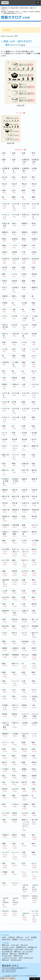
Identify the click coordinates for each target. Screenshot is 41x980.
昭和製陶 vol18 (21, 947)
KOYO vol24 (19, 949)
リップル (35, 350)
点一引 (24, 634)
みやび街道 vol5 (7, 951)
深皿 (24, 691)
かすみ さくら (6, 217)
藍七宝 (24, 750)
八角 (4, 311)
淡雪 (24, 427)
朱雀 (24, 154)
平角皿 (34, 326)
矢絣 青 (25, 491)
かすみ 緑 (25, 206)
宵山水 (34, 185)
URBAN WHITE (35, 899)
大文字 (24, 542)
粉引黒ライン (25, 798)
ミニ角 (5, 350)
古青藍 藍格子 (25, 170)
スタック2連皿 (25, 716)
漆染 (34, 465)
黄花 (14, 627)
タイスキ (6, 854)
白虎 (4, 154)
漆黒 (34, 191)
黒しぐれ (35, 620)
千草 (34, 246)
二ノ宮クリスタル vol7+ (10, 958)
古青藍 (34, 169)
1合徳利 (25, 724)
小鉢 (4, 379)
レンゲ (34, 735)
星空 (14, 542)
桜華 (4, 191)
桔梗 (24, 297)
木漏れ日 (15, 385)
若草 (14, 434)
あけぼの (15, 582)
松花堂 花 (6, 261)
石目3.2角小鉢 (5, 327)
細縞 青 (34, 480)
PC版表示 (5, 3)
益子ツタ (25, 627)
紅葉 (14, 269)
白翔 (25, 854)
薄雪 (5, 643)
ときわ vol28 (29, 949)
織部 (5, 542)
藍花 (14, 757)
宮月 (34, 837)
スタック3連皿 (35, 716)
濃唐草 (5, 649)
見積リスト (20, 937)
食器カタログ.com (15, 17)
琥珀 (34, 427)
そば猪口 (15, 735)
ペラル (15, 246)
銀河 (34, 573)
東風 (15, 562)
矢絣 (24, 517)
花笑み (24, 275)
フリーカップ (15, 683)
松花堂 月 (25, 261)
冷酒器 (5, 873)
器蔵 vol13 (18, 951)
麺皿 (5, 665)
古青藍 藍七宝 (25, 162)
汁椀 (34, 379)
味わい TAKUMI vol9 (26, 958)
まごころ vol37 (28, 951)
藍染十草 (6, 456)
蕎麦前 (5, 386)
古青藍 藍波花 (35, 162)
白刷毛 (15, 814)
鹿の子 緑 (25, 497)
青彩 (5, 865)
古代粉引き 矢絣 (15, 481)
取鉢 (34, 673)
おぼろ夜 (6, 598)
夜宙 (14, 592)
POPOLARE (26, 916)
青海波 (34, 275)
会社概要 (34, 937)
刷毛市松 (6, 627)
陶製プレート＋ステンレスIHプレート (26, 825)
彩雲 (24, 598)
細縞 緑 (5, 491)
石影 (5, 884)
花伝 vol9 (10, 36)
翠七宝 (24, 178)
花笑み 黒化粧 (6, 225)
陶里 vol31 (13, 954)
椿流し (5, 240)
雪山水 (24, 185)
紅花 (14, 178)
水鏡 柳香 (16, 526)
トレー (25, 874)
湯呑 (5, 682)
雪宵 (34, 582)
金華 (25, 582)
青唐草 (34, 777)
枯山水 (5, 185)
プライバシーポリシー (26, 939)
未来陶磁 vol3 (32, 947)
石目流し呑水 (35, 699)
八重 (14, 311)
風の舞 (15, 440)
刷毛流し (15, 620)
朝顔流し (25, 224)
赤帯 (24, 456)
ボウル (34, 691)
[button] (38, 3)
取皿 (24, 673)
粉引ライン (25, 563)
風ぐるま (15, 783)
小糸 (34, 643)
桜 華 (14, 403)
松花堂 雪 (35, 261)
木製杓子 (6, 836)
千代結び (6, 770)
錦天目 (34, 605)
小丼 (34, 666)
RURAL (15, 913)
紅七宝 (5, 178)
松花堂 (5, 269)
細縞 (24, 282)
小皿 (5, 691)
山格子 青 (35, 504)
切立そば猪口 (25, 736)
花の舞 (34, 434)
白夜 (24, 592)
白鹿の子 (25, 612)
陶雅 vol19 (6, 945)
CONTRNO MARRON (6, 902)
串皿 (14, 673)
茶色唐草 (35, 627)
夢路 (24, 357)
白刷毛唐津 (6, 583)
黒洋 (4, 465)
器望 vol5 (5, 954)
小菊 (24, 350)
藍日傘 (34, 471)
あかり (5, 447)
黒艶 (5, 846)
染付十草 (25, 471)
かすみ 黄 (16, 216)
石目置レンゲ (6, 707)
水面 (15, 846)
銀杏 (24, 269)
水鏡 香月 (6, 526)
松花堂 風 (16, 261)
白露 (34, 592)
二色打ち (15, 805)
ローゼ (5, 434)
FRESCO (5, 913)
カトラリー (35, 875)
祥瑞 (24, 649)
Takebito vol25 (16, 960)
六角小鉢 (15, 335)
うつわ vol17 (15, 945)
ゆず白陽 (6, 551)
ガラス (5, 317)
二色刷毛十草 (25, 806)
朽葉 (5, 605)
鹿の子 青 (16, 497)
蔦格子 (24, 777)
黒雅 (24, 526)
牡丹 (14, 750)
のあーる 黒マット (16, 552)
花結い (34, 770)
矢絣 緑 (34, 491)
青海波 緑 (35, 511)
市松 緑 (15, 504)
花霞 (14, 161)
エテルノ (15, 884)
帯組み (34, 763)
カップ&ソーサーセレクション (35, 916)
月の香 (24, 434)
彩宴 (34, 364)
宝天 (24, 864)
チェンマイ (15, 856)
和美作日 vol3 (18, 956)
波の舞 (5, 440)
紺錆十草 (35, 447)
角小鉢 (15, 326)
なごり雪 (6, 562)
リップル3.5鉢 (25, 318)
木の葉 (24, 304)
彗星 (5, 573)
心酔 (24, 385)
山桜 (14, 350)
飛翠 (34, 598)
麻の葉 (34, 517)
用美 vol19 (6, 960)
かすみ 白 (6, 206)
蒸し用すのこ (35, 822)
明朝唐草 (15, 656)
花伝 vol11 (24, 945)
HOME (3, 36)
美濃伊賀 (6, 612)
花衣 (14, 770)
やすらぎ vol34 (7, 956)
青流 (33, 154)
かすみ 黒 (35, 206)
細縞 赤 (25, 480)
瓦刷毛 (5, 253)
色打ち (15, 634)
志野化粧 (25, 465)
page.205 (20, 105)
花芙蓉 (5, 304)
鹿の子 (5, 763)
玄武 (14, 154)
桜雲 (34, 304)
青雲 (14, 598)
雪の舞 (24, 440)
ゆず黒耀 (35, 543)
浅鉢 (34, 682)
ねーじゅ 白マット (26, 552)
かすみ (15, 275)
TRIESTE (25, 897)
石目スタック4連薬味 (6, 726)
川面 (24, 605)
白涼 (14, 191)
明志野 (15, 573)
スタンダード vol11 (8, 947)
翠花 (34, 178)
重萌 (4, 161)
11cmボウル (25, 327)
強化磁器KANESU (8, 949)
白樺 (34, 612)
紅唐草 (24, 246)
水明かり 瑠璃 (15, 534)
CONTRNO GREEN (15, 901)
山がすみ (25, 573)
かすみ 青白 (16, 207)
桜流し (15, 224)
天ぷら (34, 372)
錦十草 (24, 783)
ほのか (34, 440)
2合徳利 (35, 724)
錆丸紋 (24, 620)
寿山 (5, 777)
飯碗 (24, 379)
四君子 (34, 649)
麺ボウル (15, 665)
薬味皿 (15, 379)
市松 (14, 763)
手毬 (14, 777)
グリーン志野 (15, 613)
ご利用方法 (11, 937)
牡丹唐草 (6, 656)
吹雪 (34, 562)
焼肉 (34, 845)
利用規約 (15, 939)
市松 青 (5, 504)
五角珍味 (6, 363)
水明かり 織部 (6, 534)
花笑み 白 (25, 216)
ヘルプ (27, 937)
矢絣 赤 (15, 491)
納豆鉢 (5, 715)
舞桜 (34, 311)
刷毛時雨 (25, 643)
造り (4, 372)
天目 (14, 643)
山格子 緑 (6, 511)
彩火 (14, 864)
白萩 (34, 456)
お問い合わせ (6, 939)
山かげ (5, 634)
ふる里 (5, 592)
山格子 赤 (25, 504)
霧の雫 (34, 533)
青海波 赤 (16, 511)
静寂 (24, 191)
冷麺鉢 (34, 657)
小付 (14, 691)
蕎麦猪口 (6, 735)
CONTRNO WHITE (25, 888)
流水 (5, 783)
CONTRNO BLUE (35, 888)
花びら (5, 288)
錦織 (14, 198)
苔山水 (15, 185)
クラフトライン (15, 448)
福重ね (24, 770)
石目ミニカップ (15, 707)
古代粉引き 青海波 (6, 482)
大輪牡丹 (15, 649)
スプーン (6, 743)
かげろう (35, 526)
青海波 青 (25, 511)
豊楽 (24, 364)
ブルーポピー (15, 457)
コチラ (23, 45)
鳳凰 (34, 853)
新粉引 (34, 551)
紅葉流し (35, 233)
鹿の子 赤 (6, 497)
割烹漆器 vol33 (23, 954)
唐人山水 (25, 656)
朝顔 (34, 282)
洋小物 (15, 317)
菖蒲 (24, 743)
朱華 (5, 620)
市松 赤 (34, 497)
